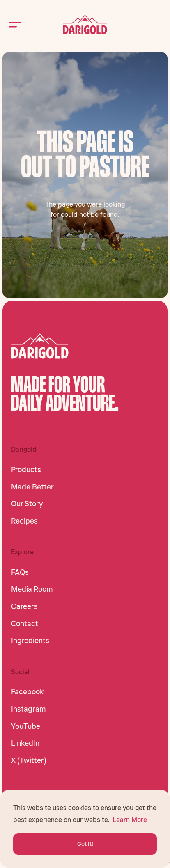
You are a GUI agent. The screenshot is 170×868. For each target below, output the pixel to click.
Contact (25, 624)
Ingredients (30, 641)
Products (26, 470)
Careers (24, 606)
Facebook (27, 692)
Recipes (24, 521)
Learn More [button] (130, 820)
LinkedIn (25, 743)
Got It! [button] (85, 844)
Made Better (32, 487)
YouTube (26, 726)
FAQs (20, 572)
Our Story (27, 504)
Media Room (32, 589)
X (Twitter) (29, 760)
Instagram (29, 709)
